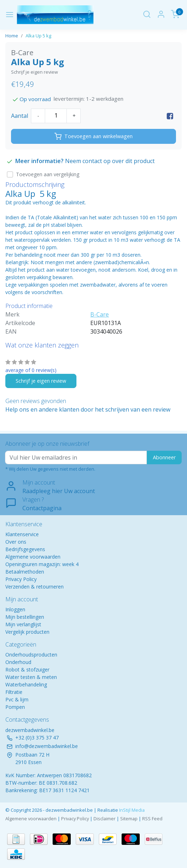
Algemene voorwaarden (33, 557)
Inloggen (15, 609)
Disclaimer (105, 819)
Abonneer (164, 457)
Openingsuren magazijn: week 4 (42, 564)
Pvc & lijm (17, 699)
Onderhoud (18, 662)
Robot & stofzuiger (27, 670)
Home (12, 36)
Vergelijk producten (27, 632)
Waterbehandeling (26, 684)
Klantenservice (22, 534)
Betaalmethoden (25, 572)
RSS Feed (152, 819)
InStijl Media (131, 810)
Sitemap (129, 819)
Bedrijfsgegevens (25, 549)
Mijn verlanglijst (23, 624)
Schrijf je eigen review (34, 72)
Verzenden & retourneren (34, 587)
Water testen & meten (31, 677)
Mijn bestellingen (25, 617)
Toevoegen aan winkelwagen (93, 136)
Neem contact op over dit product (110, 161)
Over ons (16, 542)
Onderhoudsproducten (31, 655)
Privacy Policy (21, 579)
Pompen (15, 707)
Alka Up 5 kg (38, 36)
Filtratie (14, 692)
